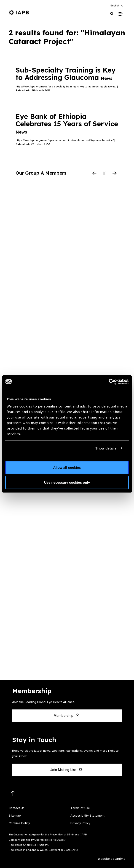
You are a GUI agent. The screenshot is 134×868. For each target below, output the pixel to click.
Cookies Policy (19, 823)
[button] (117, 6)
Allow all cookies (67, 467)
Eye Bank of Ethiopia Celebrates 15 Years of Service (67, 123)
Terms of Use (80, 808)
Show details (106, 448)
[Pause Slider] (105, 174)
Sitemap (15, 816)
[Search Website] (112, 14)
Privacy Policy (80, 823)
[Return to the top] (13, 794)
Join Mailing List (66, 770)
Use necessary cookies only (67, 482)
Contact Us (17, 808)
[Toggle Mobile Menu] (121, 14)
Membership (66, 716)
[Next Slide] (115, 174)
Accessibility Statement (87, 816)
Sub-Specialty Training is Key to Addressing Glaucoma (66, 74)
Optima (120, 859)
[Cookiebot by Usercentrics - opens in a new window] (109, 382)
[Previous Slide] (94, 174)
